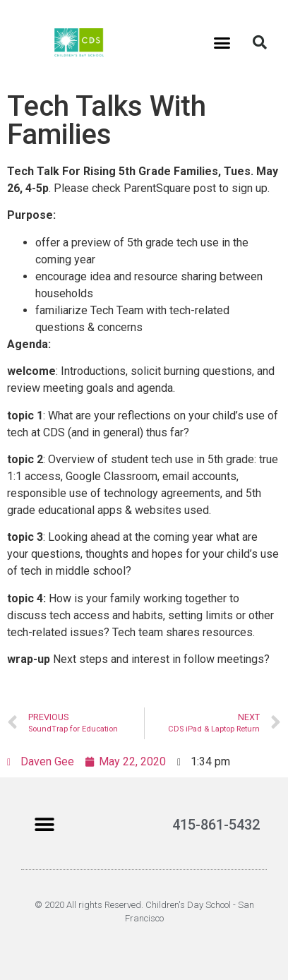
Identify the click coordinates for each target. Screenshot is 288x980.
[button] (222, 42)
